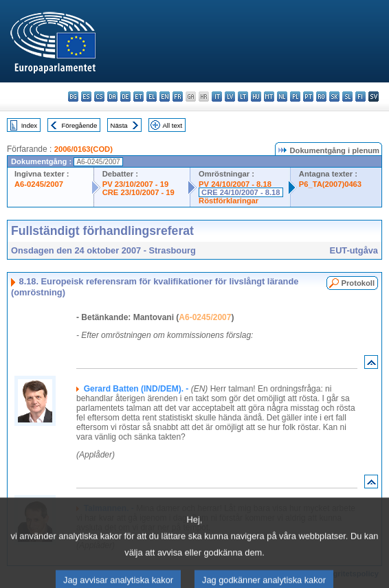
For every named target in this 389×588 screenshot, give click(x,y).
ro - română (321, 97)
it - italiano (217, 97)
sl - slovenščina (347, 97)
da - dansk (112, 97)
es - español (86, 97)
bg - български (73, 97)
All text (172, 125)
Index (29, 125)
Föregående (80, 125)
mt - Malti (269, 97)
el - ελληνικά (152, 97)
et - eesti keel (138, 97)
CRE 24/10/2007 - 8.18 (241, 192)
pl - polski (295, 97)
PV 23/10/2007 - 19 (135, 184)
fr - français (178, 97)
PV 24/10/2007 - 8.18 (235, 184)
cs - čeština (99, 97)
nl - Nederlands (282, 97)
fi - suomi (360, 97)
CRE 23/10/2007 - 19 (138, 192)
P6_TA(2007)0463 (330, 184)
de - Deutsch (125, 97)
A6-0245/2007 (39, 184)
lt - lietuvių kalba (243, 97)
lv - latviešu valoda (230, 97)
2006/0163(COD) (84, 149)
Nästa (119, 125)
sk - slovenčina (334, 97)
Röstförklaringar (229, 201)
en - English (165, 97)
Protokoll (358, 283)
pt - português (308, 97)
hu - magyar (256, 97)
